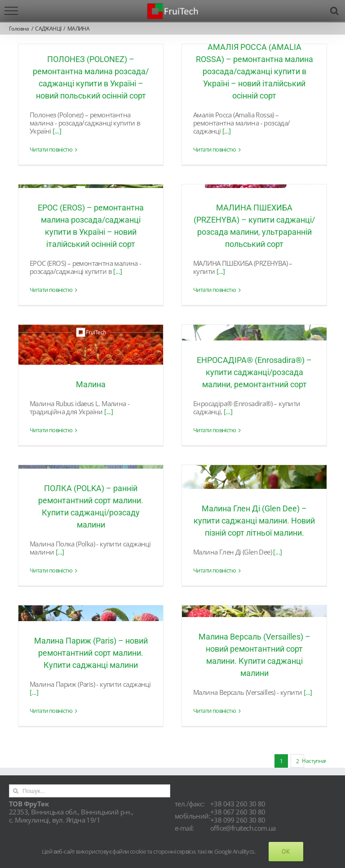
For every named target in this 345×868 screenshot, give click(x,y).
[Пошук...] (90, 791)
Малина (91, 384)
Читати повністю (51, 150)
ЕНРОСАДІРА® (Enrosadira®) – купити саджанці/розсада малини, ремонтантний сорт (254, 372)
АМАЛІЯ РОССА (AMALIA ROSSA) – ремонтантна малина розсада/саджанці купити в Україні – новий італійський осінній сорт (254, 71)
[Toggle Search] (334, 11)
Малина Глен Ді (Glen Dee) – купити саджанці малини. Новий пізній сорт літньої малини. (254, 521)
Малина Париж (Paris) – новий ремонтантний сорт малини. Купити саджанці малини (91, 653)
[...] (57, 131)
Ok (286, 851)
